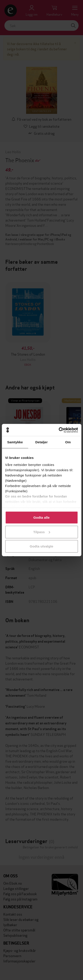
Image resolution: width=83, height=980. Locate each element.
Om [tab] (68, 442)
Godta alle (42, 517)
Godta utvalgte (41, 546)
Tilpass (42, 532)
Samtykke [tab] (15, 442)
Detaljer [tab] (42, 442)
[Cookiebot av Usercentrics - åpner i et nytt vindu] (59, 430)
